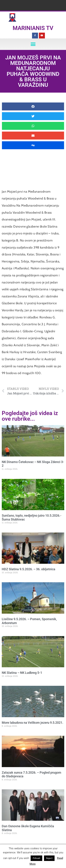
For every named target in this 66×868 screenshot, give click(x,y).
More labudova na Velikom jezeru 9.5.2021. (32, 723)
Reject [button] (49, 858)
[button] (33, 44)
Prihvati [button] (36, 858)
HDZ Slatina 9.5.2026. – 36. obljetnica (29, 569)
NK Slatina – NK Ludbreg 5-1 (22, 673)
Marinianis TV (33, 28)
